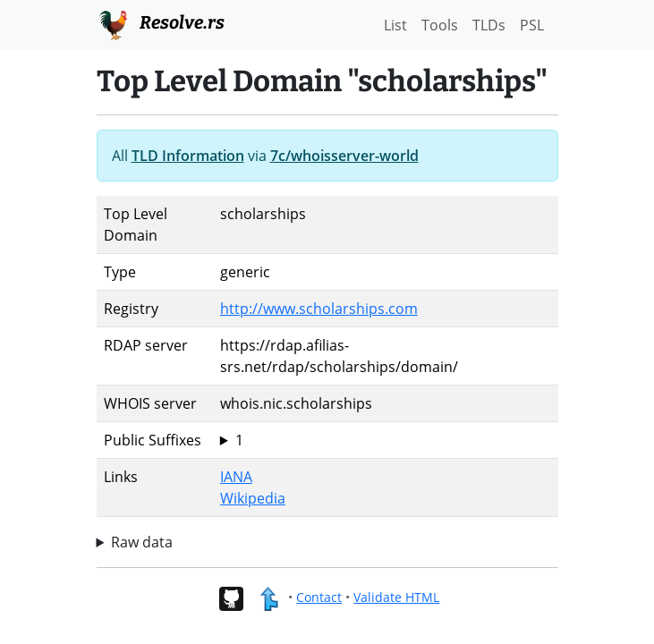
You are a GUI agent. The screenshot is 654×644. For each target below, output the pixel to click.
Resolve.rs (161, 23)
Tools (440, 25)
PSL (532, 25)
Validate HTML (396, 597)
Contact (319, 597)
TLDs (489, 25)
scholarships (386, 440)
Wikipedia (253, 498)
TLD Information (188, 156)
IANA (236, 477)
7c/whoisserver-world (344, 156)
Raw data (142, 542)
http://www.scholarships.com (319, 309)
